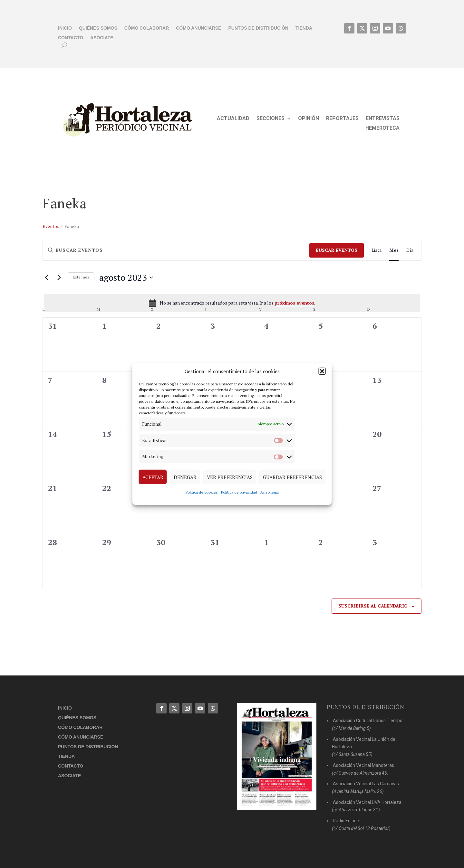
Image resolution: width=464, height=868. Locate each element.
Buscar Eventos (337, 250)
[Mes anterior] (46, 278)
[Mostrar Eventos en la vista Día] (410, 250)
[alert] (232, 303)
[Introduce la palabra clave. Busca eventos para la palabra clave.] (176, 250)
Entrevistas (383, 119)
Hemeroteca (382, 128)
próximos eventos (294, 303)
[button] (322, 371)
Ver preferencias (230, 477)
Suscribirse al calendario (373, 606)
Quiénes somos (98, 28)
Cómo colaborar (147, 28)
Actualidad (233, 119)
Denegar (185, 477)
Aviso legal (270, 492)
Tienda (304, 28)
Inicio (65, 28)
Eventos (51, 226)
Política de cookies (202, 492)
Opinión (309, 119)
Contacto (71, 38)
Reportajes (342, 119)
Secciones (271, 119)
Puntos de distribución (258, 28)
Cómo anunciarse (198, 28)
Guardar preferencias (292, 477)
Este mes (81, 277)
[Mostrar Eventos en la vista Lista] (377, 250)
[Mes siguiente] (59, 278)
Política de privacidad (239, 492)
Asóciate (102, 38)
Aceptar (153, 477)
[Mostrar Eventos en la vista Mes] (394, 250)
